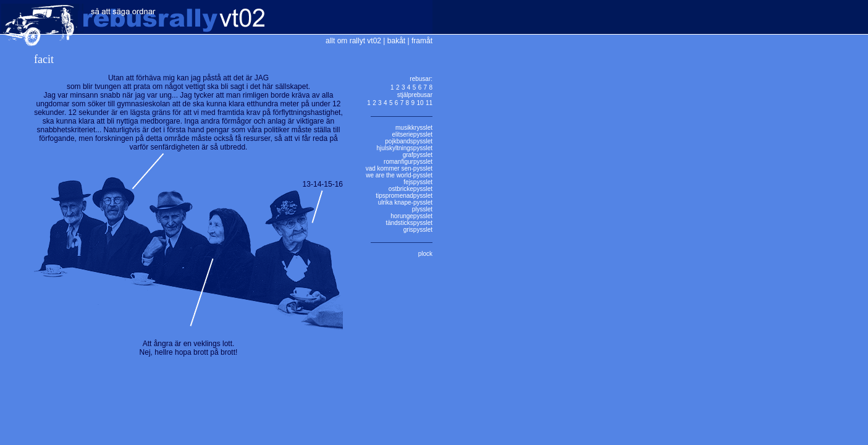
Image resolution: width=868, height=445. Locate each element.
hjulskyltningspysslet (404, 148)
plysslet (422, 209)
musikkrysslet (414, 128)
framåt (422, 41)
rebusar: (421, 79)
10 (420, 103)
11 (429, 103)
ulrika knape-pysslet (405, 202)
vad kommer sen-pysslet (399, 168)
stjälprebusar (415, 95)
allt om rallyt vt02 (353, 41)
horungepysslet (411, 216)
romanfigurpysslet (408, 162)
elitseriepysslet (412, 134)
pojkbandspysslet (409, 141)
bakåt (396, 41)
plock (425, 254)
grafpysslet (418, 155)
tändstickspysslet (409, 223)
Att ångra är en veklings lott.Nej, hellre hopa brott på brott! (189, 348)
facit (44, 59)
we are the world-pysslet (399, 175)
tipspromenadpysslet (404, 196)
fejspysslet (418, 182)
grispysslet (418, 230)
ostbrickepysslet (411, 189)
